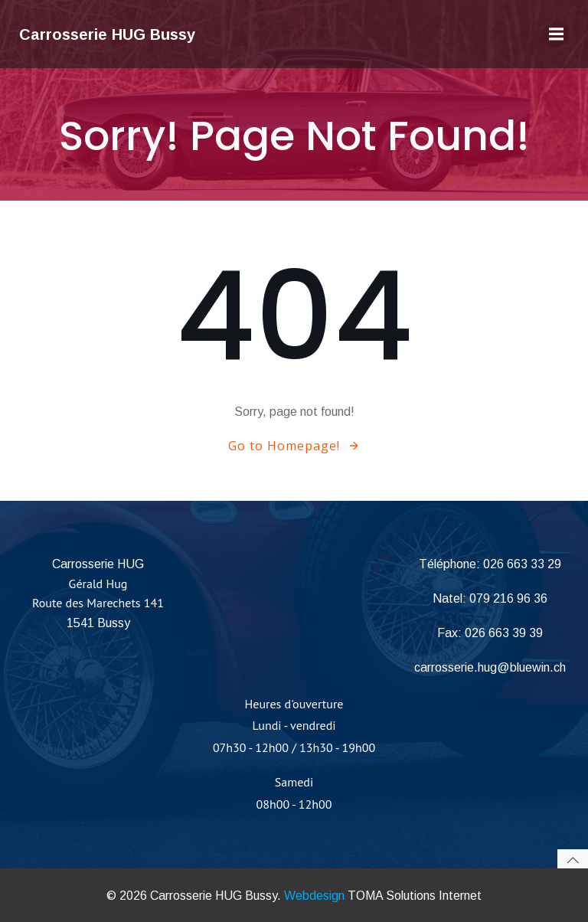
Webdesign (314, 895)
